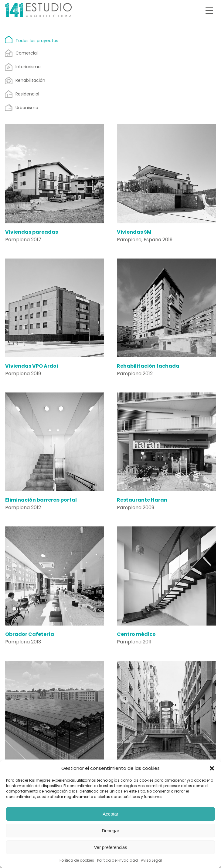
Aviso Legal (151, 860)
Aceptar (110, 814)
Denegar (110, 831)
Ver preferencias (110, 847)
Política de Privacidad (117, 860)
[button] (212, 768)
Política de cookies (77, 860)
